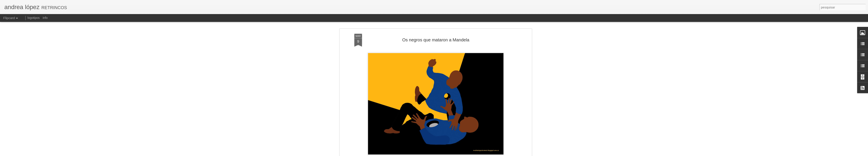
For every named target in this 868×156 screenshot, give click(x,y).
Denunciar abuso (482, 154)
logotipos (34, 18)
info (45, 18)
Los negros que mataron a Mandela (436, 34)
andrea (457, 44)
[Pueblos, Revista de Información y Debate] (436, 38)
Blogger (467, 154)
